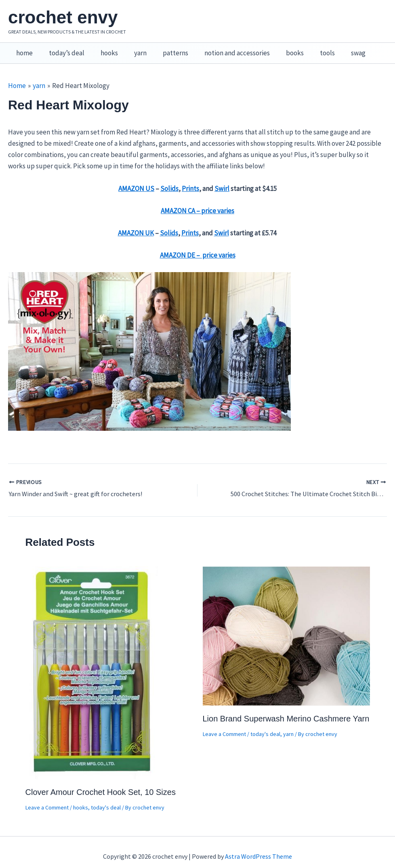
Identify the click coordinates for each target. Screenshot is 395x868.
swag (338, 49)
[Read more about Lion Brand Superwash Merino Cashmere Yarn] (286, 627)
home (23, 49)
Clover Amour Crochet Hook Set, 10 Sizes (101, 783)
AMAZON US (136, 180)
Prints (190, 180)
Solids (169, 180)
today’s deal (63, 49)
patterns (165, 49)
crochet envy (63, 17)
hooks (103, 49)
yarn (132, 49)
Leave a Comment (47, 799)
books (279, 49)
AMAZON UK (136, 224)
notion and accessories (224, 49)
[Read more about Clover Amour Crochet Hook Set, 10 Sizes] (92, 663)
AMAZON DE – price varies (198, 247)
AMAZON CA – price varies (197, 202)
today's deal (106, 799)
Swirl (222, 180)
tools (309, 49)
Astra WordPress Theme (258, 848)
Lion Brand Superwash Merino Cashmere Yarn (286, 710)
